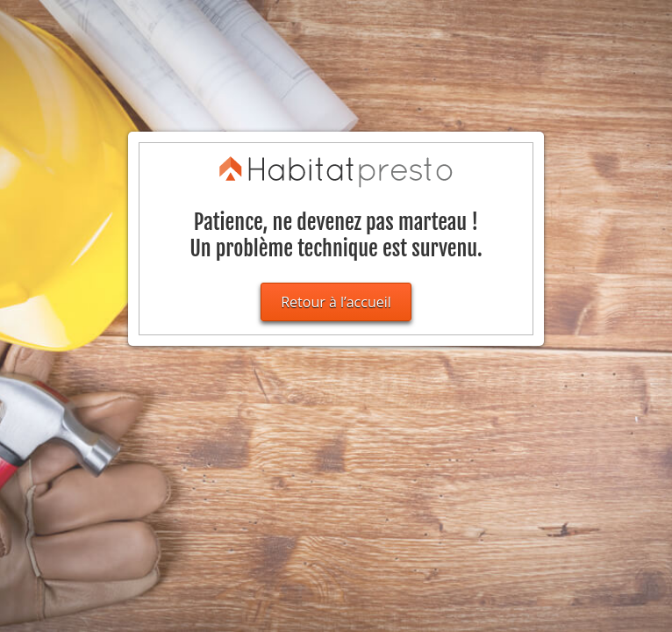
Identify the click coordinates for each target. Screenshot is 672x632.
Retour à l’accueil (336, 302)
